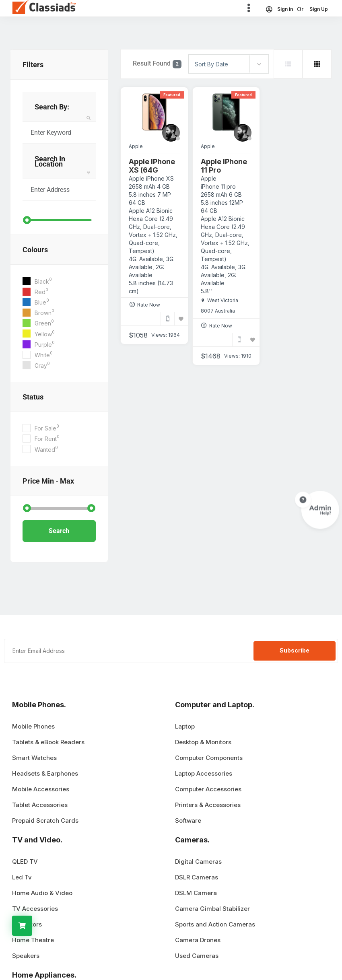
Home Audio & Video (42, 893)
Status (33, 397)
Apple (136, 146)
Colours (35, 250)
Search (59, 531)
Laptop (185, 726)
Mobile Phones (33, 726)
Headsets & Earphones (45, 773)
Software (188, 820)
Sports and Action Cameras (215, 924)
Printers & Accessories (208, 805)
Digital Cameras (198, 862)
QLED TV (25, 862)
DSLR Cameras (197, 877)
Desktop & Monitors (203, 742)
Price (48, 481)
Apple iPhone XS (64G (152, 166)
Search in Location (50, 161)
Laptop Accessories (204, 773)
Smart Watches (34, 758)
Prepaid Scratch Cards (45, 820)
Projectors (27, 924)
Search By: (52, 107)
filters (33, 65)
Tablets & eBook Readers (48, 742)
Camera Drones (198, 940)
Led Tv (22, 877)
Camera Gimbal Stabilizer (212, 909)
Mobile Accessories (41, 789)
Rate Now (149, 305)
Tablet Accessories (40, 805)
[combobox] (229, 64)
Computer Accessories (208, 789)
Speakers (26, 956)
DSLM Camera (196, 893)
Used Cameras (197, 956)
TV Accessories (35, 909)
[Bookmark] (181, 319)
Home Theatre (33, 940)
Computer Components (209, 758)
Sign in (279, 9)
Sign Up (319, 9)
